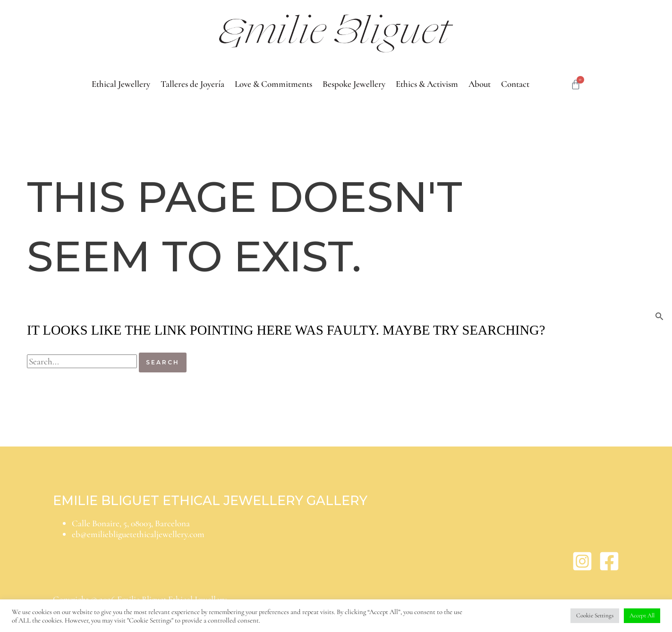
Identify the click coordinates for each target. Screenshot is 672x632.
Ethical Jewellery (121, 84)
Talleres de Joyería (192, 84)
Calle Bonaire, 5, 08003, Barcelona (131, 523)
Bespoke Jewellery (354, 84)
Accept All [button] (642, 615)
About (480, 84)
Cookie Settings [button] (595, 615)
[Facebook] (609, 569)
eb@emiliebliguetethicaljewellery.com (138, 534)
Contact (515, 84)
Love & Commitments (273, 84)
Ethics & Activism (427, 84)
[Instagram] (582, 569)
